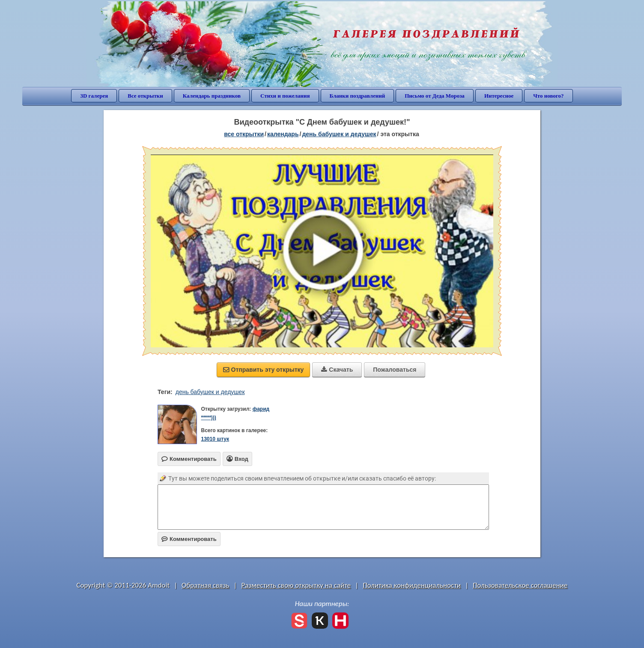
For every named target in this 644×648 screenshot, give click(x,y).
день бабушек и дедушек (210, 392)
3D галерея (94, 96)
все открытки (244, 134)
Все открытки (145, 96)
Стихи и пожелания (285, 96)
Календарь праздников (212, 96)
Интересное (499, 96)
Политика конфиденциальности (412, 585)
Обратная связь (206, 585)
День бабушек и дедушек (339, 134)
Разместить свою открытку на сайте (296, 585)
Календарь (283, 134)
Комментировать (189, 539)
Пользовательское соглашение (520, 585)
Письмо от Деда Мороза (435, 96)
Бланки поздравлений (358, 96)
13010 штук (215, 439)
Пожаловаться (395, 370)
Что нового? (548, 96)
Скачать (337, 370)
